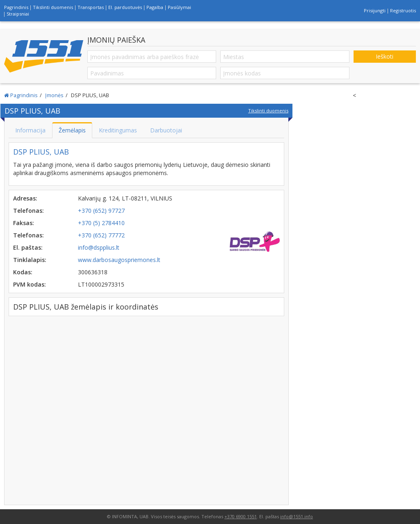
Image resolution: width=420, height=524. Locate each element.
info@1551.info (297, 516)
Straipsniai (18, 14)
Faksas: (24, 223)
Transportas (91, 7)
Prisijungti (375, 10)
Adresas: (25, 198)
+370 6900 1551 (241, 516)
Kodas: (23, 272)
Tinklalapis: (30, 260)
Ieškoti (385, 56)
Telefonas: (29, 211)
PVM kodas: (30, 284)
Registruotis (403, 10)
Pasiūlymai (179, 7)
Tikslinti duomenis (53, 7)
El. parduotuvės (125, 7)
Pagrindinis (16, 7)
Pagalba (155, 7)
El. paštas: (28, 247)
